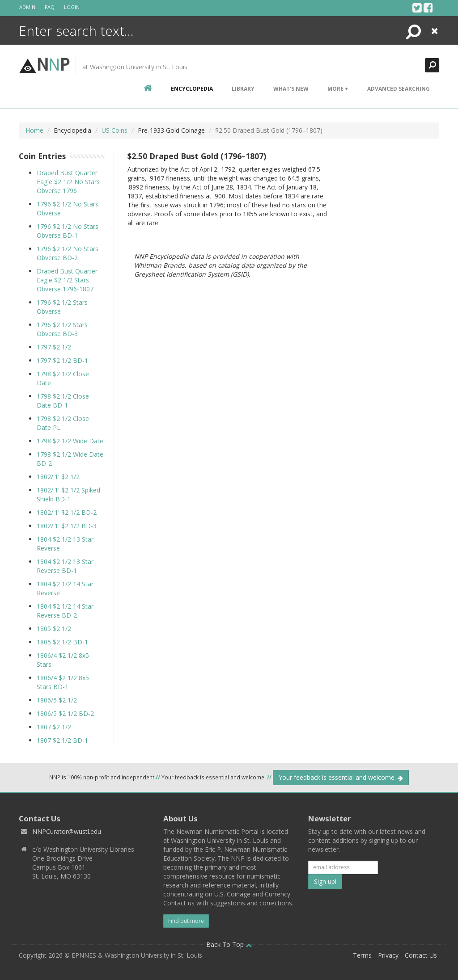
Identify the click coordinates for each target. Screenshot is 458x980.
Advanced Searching (399, 89)
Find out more (186, 921)
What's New (291, 89)
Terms (362, 955)
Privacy (388, 955)
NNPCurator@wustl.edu (67, 831)
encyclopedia (192, 89)
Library (243, 89)
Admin (27, 7)
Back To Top (229, 944)
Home (34, 130)
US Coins (114, 130)
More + (338, 89)
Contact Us (421, 955)
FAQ (50, 7)
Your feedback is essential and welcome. (341, 777)
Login (72, 7)
